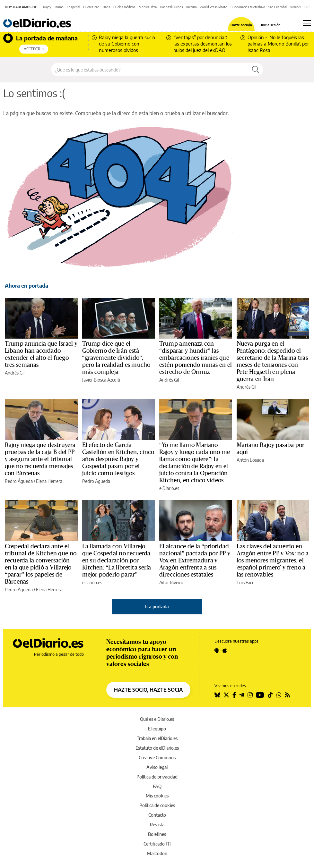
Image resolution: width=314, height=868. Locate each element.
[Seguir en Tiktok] (270, 695)
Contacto (157, 815)
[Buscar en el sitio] (150, 70)
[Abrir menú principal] (307, 23)
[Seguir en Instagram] (250, 695)
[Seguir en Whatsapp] (279, 695)
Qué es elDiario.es (157, 719)
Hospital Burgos (171, 7)
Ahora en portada (26, 286)
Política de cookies (157, 805)
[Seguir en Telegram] (242, 695)
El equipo (157, 729)
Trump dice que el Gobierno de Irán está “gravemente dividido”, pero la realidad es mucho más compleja (116, 358)
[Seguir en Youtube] (260, 695)
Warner (296, 7)
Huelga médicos (124, 7)
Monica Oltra (148, 7)
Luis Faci (245, 582)
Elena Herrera (49, 481)
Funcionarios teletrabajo (248, 7)
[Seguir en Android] (217, 650)
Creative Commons (157, 758)
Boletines (157, 834)
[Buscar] (256, 70)
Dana (106, 7)
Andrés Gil (15, 373)
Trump (59, 7)
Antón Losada (250, 460)
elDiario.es (169, 488)
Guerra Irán (91, 7)
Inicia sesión (271, 25)
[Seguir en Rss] (287, 695)
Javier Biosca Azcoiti (101, 380)
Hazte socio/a (241, 25)
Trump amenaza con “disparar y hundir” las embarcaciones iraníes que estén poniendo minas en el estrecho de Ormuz (196, 358)
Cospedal (73, 7)
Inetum (191, 7)
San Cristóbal (278, 7)
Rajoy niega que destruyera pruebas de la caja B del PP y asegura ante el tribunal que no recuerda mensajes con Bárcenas (40, 459)
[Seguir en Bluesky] (217, 695)
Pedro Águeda (19, 481)
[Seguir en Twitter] (226, 695)
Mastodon (157, 853)
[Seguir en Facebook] (234, 695)
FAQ (157, 786)
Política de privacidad (157, 777)
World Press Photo (214, 7)
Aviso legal (157, 767)
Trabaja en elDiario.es (157, 738)
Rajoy (47, 7)
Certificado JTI (157, 844)
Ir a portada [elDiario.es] (157, 607)
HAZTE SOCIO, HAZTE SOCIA (148, 690)
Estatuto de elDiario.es (157, 748)
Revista (157, 825)
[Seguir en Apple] (225, 650)
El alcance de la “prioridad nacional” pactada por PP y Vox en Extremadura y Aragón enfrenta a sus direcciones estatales (195, 560)
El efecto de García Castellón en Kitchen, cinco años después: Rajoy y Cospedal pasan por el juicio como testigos (118, 459)
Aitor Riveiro (171, 582)
